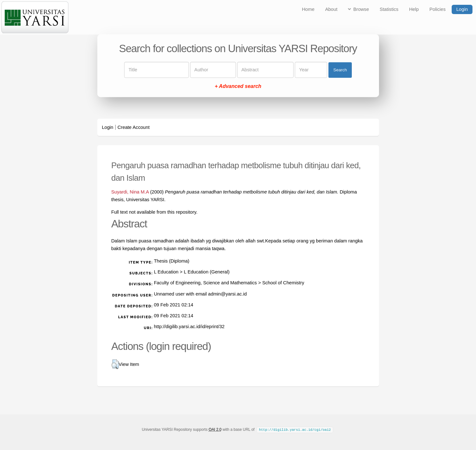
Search (340, 70)
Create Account (133, 127)
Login (462, 9)
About (331, 9)
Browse (361, 9)
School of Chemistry (283, 283)
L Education (166, 272)
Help (414, 9)
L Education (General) (207, 272)
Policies (438, 9)
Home (308, 9)
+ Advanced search (238, 87)
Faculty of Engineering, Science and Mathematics (206, 283)
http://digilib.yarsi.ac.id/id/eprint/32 (189, 327)
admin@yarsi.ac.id (227, 294)
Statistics (389, 9)
